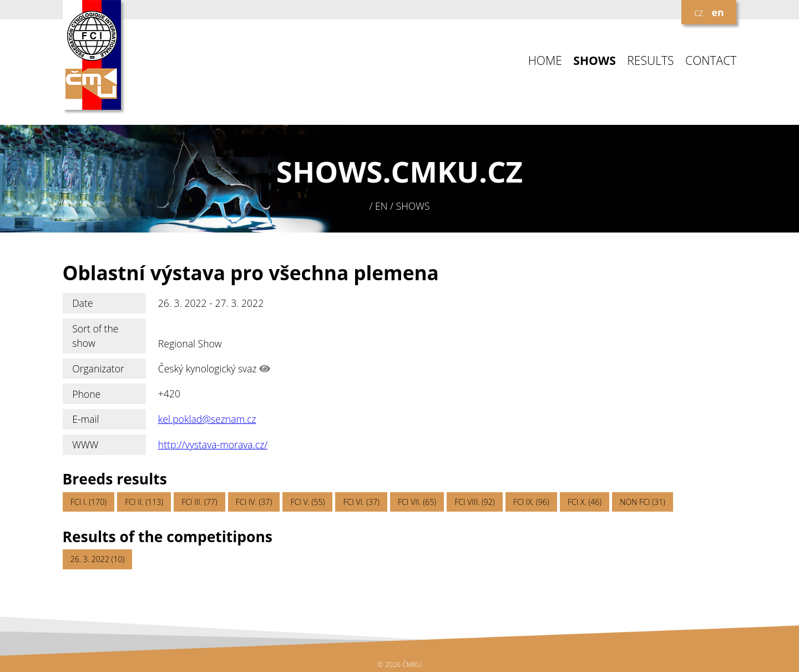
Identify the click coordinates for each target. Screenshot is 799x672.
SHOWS (595, 61)
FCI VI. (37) (361, 502)
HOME (545, 61)
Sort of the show (95, 336)
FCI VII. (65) (417, 502)
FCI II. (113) (144, 502)
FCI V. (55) (307, 502)
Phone (86, 394)
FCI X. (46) (585, 502)
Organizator (98, 368)
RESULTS (650, 61)
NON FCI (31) (642, 502)
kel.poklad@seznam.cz (207, 419)
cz (699, 12)
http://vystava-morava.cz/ (213, 444)
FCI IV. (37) (254, 502)
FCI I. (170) (89, 502)
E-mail (85, 419)
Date (82, 303)
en (718, 12)
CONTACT (711, 61)
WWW (85, 444)
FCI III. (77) (199, 502)
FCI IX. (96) (531, 502)
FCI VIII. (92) (475, 502)
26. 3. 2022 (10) (98, 559)
